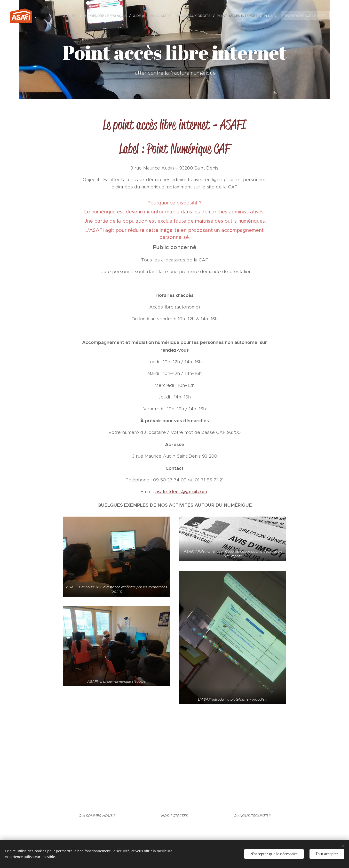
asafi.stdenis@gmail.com (181, 491)
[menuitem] (72, 16)
